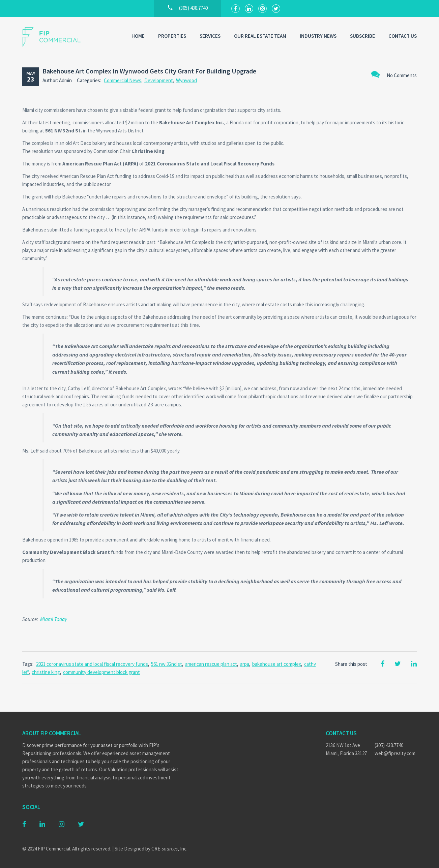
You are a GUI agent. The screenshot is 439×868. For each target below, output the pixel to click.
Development (159, 80)
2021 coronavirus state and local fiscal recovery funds (92, 664)
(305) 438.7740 (389, 745)
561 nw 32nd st (167, 664)
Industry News (318, 36)
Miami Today (54, 619)
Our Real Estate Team (260, 36)
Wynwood (186, 80)
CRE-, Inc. (169, 849)
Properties (172, 36)
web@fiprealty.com (395, 753)
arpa (245, 664)
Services (210, 36)
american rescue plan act (211, 664)
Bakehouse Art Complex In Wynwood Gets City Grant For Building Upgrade (149, 71)
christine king (46, 672)
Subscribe (362, 36)
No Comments (394, 74)
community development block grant (101, 672)
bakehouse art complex (277, 664)
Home (138, 36)
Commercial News (123, 80)
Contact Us (403, 36)
